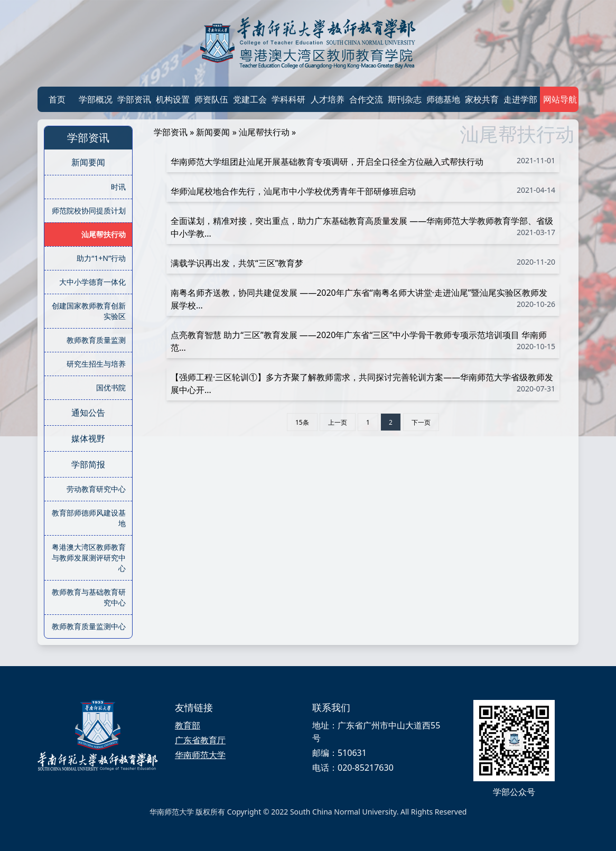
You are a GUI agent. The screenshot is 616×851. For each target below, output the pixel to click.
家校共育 (482, 99)
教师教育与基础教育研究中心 (89, 597)
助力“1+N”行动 (101, 258)
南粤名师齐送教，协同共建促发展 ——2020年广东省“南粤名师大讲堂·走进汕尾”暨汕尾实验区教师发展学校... (363, 299)
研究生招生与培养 (96, 364)
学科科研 (288, 99)
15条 (302, 422)
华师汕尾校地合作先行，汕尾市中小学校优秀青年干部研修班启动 (363, 191)
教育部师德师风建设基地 (89, 518)
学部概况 (96, 99)
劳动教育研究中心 (96, 489)
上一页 (338, 422)
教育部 (188, 725)
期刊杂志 (405, 99)
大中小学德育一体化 (92, 282)
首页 (57, 99)
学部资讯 (134, 99)
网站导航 (559, 99)
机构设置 (173, 99)
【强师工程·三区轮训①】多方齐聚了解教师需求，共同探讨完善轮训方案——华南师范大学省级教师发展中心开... (363, 384)
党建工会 (250, 99)
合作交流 (366, 99)
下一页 (421, 422)
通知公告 (88, 413)
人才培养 (328, 99)
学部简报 (88, 464)
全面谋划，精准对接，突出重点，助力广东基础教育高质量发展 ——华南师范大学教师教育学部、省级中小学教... (363, 227)
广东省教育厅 (200, 740)
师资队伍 (211, 99)
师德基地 (443, 99)
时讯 (118, 187)
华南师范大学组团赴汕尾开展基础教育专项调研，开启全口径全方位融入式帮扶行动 (363, 161)
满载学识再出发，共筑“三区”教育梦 (363, 263)
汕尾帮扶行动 (104, 234)
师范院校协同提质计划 (89, 211)
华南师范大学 (200, 755)
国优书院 (111, 387)
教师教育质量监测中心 (89, 626)
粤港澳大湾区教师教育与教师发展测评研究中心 (89, 558)
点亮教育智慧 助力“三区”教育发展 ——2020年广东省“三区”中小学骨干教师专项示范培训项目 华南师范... (363, 341)
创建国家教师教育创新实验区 (89, 311)
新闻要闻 (88, 162)
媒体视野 (88, 438)
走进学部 (520, 99)
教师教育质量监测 (96, 340)
